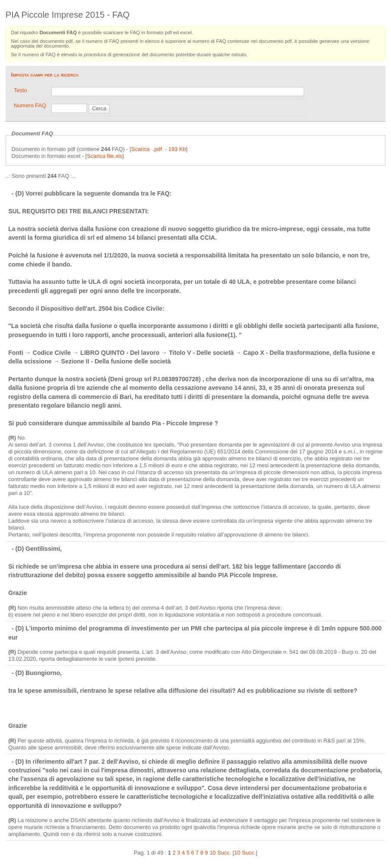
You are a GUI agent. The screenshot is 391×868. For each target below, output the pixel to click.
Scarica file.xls (105, 156)
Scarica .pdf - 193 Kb (159, 149)
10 (212, 853)
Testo (21, 90)
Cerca (99, 109)
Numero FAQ (30, 105)
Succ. (224, 853)
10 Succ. (245, 853)
